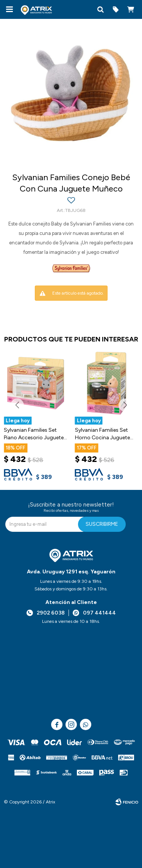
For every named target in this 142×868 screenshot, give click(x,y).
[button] (100, 9)
